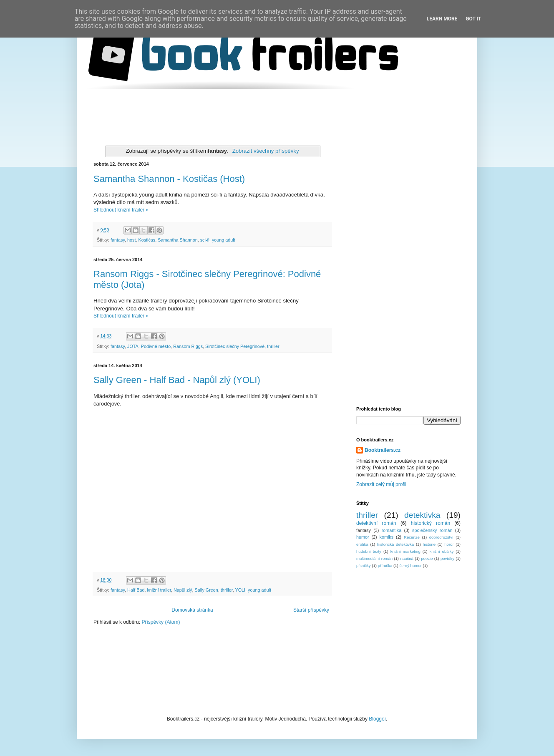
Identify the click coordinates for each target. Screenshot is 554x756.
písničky (364, 566)
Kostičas (147, 240)
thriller (273, 346)
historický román (431, 523)
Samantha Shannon (178, 240)
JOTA (133, 346)
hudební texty (369, 551)
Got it (473, 19)
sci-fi (205, 240)
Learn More (442, 19)
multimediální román (374, 558)
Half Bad (136, 590)
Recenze (412, 537)
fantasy (118, 240)
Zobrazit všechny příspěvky (266, 151)
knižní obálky (442, 551)
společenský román (432, 530)
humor (363, 537)
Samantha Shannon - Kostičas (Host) (169, 179)
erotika (362, 544)
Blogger (377, 719)
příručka (385, 566)
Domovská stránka (192, 610)
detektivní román (376, 523)
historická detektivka (395, 544)
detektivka (422, 515)
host (131, 240)
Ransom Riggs (188, 346)
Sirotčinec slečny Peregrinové (235, 346)
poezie (427, 558)
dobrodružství (441, 537)
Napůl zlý (183, 590)
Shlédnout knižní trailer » (121, 210)
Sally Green (206, 590)
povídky (447, 558)
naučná (407, 558)
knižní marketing (405, 551)
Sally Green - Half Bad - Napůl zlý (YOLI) (177, 380)
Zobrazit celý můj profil (381, 484)
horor (449, 544)
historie (429, 544)
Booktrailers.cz (383, 450)
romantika (392, 530)
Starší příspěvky (311, 610)
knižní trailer (159, 590)
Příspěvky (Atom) (161, 622)
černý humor (410, 566)
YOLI (240, 590)
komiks (387, 537)
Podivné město (156, 346)
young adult (224, 240)
